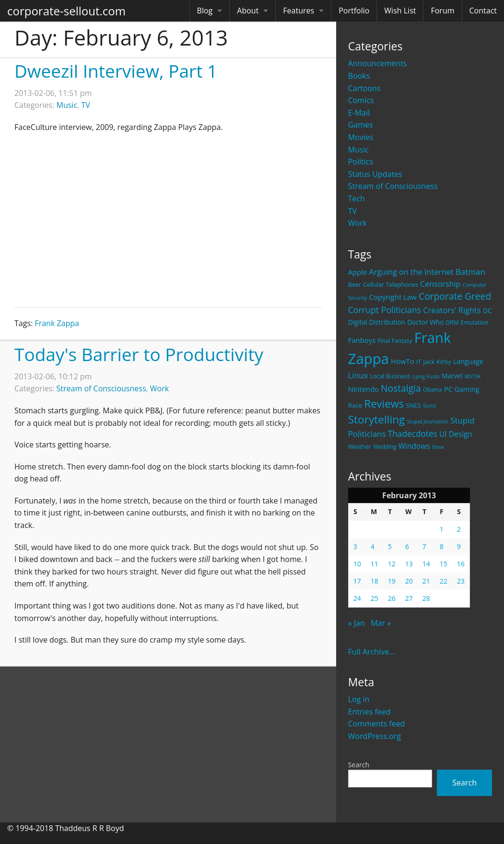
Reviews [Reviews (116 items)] (384, 403)
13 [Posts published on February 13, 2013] (409, 564)
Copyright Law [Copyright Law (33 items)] (393, 297)
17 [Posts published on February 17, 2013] (357, 581)
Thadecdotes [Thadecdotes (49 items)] (413, 434)
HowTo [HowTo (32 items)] (403, 361)
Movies (361, 137)
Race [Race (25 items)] (355, 405)
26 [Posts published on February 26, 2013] (392, 598)
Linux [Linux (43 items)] (358, 375)
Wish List (400, 11)
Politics (361, 162)
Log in (359, 699)
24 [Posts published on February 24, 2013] (357, 598)
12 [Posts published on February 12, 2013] (392, 564)
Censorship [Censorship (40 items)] (440, 284)
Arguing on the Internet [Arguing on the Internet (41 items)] (411, 272)
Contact (483, 11)
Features (299, 11)
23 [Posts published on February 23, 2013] (461, 581)
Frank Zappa (57, 323)
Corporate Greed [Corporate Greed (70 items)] (455, 296)
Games (361, 125)
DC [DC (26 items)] (487, 311)
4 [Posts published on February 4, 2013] (373, 546)
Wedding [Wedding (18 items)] (385, 446)
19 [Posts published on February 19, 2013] (392, 581)
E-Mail (359, 113)
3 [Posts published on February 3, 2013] (355, 546)
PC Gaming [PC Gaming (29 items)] (462, 389)
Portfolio (354, 11)
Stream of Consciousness (393, 186)
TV (352, 211)
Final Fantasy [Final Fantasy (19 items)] (395, 341)
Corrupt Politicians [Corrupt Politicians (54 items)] (385, 310)
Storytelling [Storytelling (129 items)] (377, 419)
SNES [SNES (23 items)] (413, 405)
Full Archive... (372, 652)
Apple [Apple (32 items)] (358, 272)
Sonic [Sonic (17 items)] (430, 405)
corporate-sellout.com (66, 11)
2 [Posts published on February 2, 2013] (459, 529)
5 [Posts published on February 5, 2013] (390, 546)
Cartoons (364, 88)
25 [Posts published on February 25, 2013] (375, 598)
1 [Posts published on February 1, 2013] (442, 529)
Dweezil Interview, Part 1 (116, 71)
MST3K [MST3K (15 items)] (473, 376)
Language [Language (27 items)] (468, 361)
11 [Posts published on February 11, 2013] (375, 564)
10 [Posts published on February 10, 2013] (357, 564)
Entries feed (369, 712)
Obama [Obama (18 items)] (433, 389)
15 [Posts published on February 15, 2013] (444, 564)
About (248, 11)
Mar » (381, 623)
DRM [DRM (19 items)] (452, 322)
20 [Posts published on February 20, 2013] (409, 581)
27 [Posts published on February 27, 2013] (409, 598)
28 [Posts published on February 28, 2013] (426, 598)
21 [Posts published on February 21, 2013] (426, 581)
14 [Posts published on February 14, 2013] (426, 564)
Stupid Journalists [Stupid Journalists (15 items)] (428, 422)
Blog (205, 11)
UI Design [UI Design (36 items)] (456, 434)
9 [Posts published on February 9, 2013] (459, 546)
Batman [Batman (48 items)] (470, 272)
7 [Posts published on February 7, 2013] (424, 546)
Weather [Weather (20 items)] (360, 447)
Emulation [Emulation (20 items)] (475, 322)
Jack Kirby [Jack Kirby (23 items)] (437, 362)
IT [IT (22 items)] (419, 362)
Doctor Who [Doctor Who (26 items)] (425, 322)
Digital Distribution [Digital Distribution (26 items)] (377, 322)
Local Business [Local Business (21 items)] (390, 376)
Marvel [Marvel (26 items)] (452, 376)
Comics (361, 100)
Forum (442, 11)
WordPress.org (375, 736)
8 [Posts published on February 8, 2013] (442, 546)
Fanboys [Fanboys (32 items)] (362, 340)
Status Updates (375, 174)
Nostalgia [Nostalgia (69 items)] (401, 388)
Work (357, 223)
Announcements (378, 63)
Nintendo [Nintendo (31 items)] (363, 389)
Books (359, 76)
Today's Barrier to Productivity (139, 354)
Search (359, 765)
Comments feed (377, 724)
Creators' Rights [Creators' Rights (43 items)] (452, 310)
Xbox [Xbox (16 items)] (438, 447)
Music (359, 150)
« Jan (357, 623)
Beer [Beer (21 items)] (355, 285)
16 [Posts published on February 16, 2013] (461, 564)
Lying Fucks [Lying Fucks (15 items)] (426, 376)
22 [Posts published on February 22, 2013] (444, 581)
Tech (357, 199)
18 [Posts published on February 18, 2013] (375, 581)
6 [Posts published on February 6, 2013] (407, 546)
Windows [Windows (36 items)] (414, 446)
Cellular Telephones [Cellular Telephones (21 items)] (391, 285)
